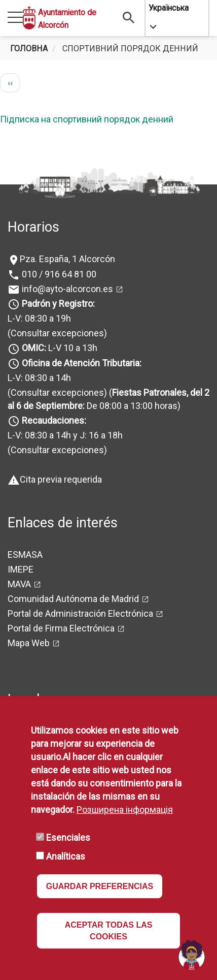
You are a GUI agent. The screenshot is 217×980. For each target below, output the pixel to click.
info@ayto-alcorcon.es (66, 289)
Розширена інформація (125, 810)
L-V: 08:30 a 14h (39, 378)
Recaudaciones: (54, 420)
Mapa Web (29, 643)
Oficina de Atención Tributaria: (82, 363)
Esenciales (68, 837)
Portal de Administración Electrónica (80, 613)
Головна (29, 49)
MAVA (19, 584)
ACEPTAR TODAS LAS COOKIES (109, 931)
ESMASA (25, 555)
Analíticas (66, 856)
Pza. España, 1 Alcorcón (67, 259)
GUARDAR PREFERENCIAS (100, 886)
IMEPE (21, 569)
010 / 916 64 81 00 (58, 274)
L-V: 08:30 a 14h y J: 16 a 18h (65, 435)
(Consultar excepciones (56, 333)
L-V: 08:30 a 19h (39, 318)
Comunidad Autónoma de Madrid (73, 599)
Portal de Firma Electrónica (61, 628)
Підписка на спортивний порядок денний (87, 119)
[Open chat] (192, 955)
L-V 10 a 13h (59, 348)
